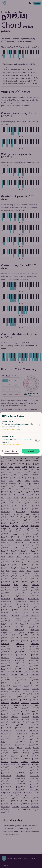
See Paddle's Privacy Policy (11, 429)
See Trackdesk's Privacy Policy (12, 444)
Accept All (31, 451)
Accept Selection (11, 451)
